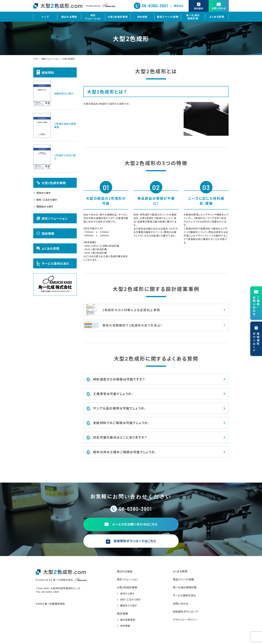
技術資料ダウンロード (186, 615)
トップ (45, 17)
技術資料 (45, 72)
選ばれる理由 (70, 17)
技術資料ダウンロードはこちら (131, 544)
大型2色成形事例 (118, 17)
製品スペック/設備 (168, 17)
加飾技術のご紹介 (53, 93)
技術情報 (45, 233)
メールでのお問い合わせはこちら (131, 527)
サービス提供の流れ (53, 263)
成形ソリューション (94, 17)
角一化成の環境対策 (192, 17)
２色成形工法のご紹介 (54, 157)
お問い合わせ (181, 607)
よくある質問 (217, 17)
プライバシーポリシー (186, 623)
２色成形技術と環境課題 (55, 125)
